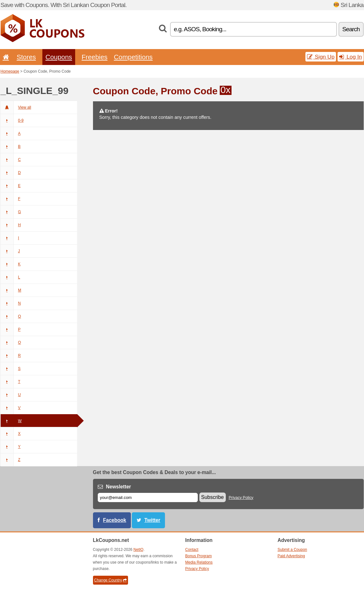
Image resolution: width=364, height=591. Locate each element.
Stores (26, 57)
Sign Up (321, 57)
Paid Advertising (291, 556)
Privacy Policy (241, 498)
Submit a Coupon (293, 550)
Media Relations (199, 562)
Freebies (94, 57)
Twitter (152, 520)
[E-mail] (148, 497)
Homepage (10, 71)
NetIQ (138, 550)
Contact (192, 550)
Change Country (111, 580)
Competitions (133, 57)
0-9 (12, 120)
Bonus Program (199, 556)
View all (16, 107)
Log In (350, 57)
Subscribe (213, 497)
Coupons (59, 57)
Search (351, 29)
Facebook (115, 520)
